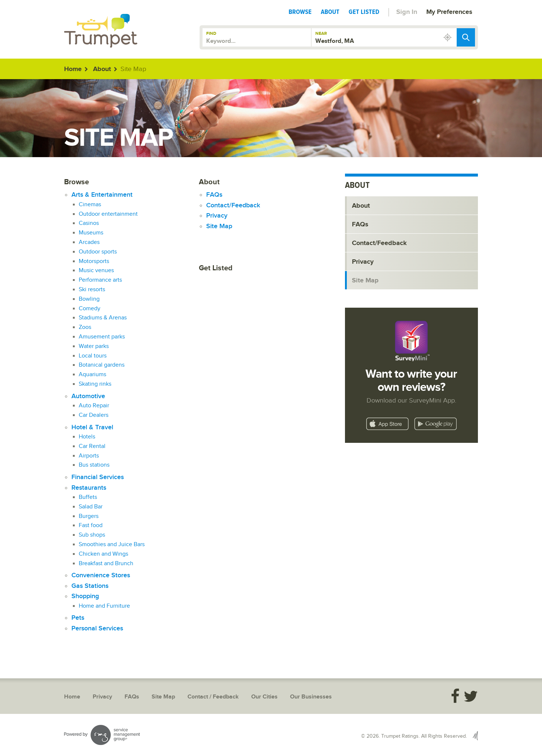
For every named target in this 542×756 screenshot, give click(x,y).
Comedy (90, 309)
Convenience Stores (101, 575)
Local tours (93, 356)
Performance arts (100, 280)
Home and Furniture (104, 606)
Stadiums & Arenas (103, 318)
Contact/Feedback (233, 205)
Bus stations (94, 465)
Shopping (85, 596)
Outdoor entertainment (108, 214)
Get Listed (364, 12)
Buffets (88, 497)
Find (211, 34)
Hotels (87, 437)
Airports (89, 456)
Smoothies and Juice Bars (112, 544)
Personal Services (97, 628)
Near (321, 34)
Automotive (88, 396)
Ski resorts (92, 290)
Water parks (94, 346)
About (330, 12)
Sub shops (92, 535)
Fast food (91, 525)
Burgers (89, 516)
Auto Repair (94, 406)
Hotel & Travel (92, 427)
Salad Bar (91, 507)
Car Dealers (94, 415)
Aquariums (92, 375)
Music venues (96, 270)
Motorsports (94, 261)
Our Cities (264, 697)
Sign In (407, 12)
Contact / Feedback (213, 697)
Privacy (217, 216)
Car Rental (92, 446)
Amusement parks (102, 337)
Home (73, 69)
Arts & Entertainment (102, 195)
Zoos (85, 327)
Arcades (89, 242)
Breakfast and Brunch (106, 564)
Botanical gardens (102, 365)
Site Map (219, 226)
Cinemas (90, 205)
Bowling (89, 299)
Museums (91, 233)
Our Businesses (311, 697)
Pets (78, 618)
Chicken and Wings (103, 554)
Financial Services (98, 477)
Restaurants (89, 488)
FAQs (214, 195)
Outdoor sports (98, 252)
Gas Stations (90, 586)
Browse (300, 12)
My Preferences (449, 12)
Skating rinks (95, 384)
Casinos (89, 223)
